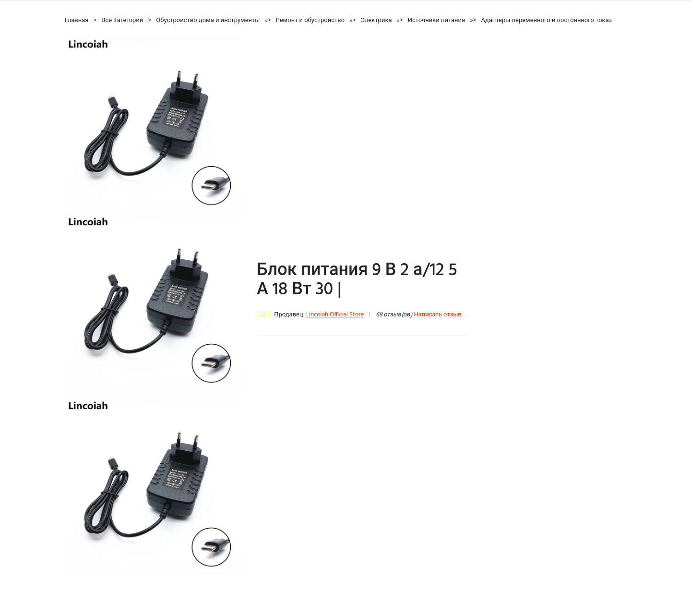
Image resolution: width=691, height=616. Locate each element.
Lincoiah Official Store (335, 315)
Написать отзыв (437, 315)
